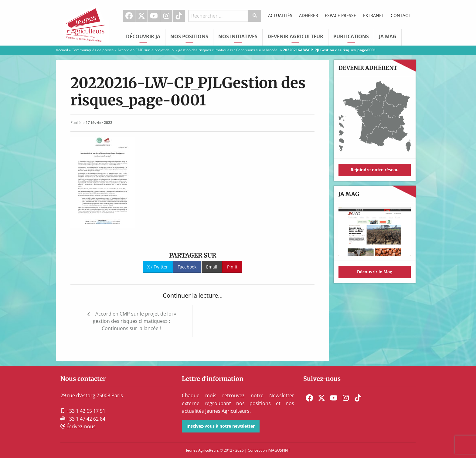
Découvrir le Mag (375, 272)
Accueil (62, 50)
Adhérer (309, 15)
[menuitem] (129, 16)
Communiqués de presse (93, 50)
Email (212, 267)
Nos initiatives (238, 36)
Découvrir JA (143, 36)
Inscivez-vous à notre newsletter (221, 426)
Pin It (232, 267)
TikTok (179, 16)
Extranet (374, 15)
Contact (401, 15)
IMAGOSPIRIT (279, 450)
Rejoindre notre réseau (375, 170)
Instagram (166, 16)
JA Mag (388, 36)
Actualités (280, 15)
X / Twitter (158, 267)
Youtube (154, 16)
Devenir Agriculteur (295, 36)
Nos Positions (189, 36)
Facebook (129, 16)
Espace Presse (340, 15)
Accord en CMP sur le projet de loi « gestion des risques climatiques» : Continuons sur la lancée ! (198, 50)
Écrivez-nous (78, 426)
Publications (351, 36)
